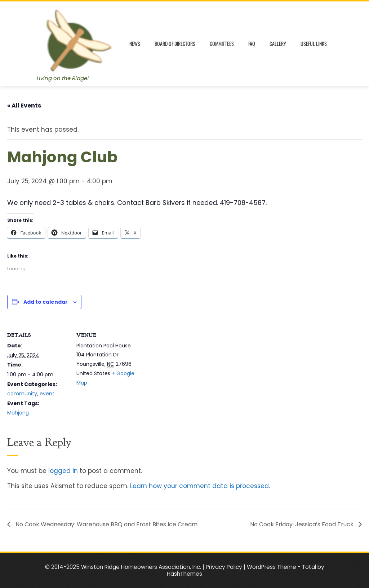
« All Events (24, 106)
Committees (222, 43)
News (135, 43)
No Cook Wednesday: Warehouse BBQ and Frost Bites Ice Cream (106, 524)
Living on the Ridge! (63, 78)
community (22, 394)
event (47, 394)
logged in (63, 471)
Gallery (278, 43)
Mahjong (18, 413)
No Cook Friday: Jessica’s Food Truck (303, 524)
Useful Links (314, 43)
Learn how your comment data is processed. (200, 486)
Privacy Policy (224, 567)
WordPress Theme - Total (281, 567)
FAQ (252, 43)
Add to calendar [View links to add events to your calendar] (46, 302)
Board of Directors (175, 43)
